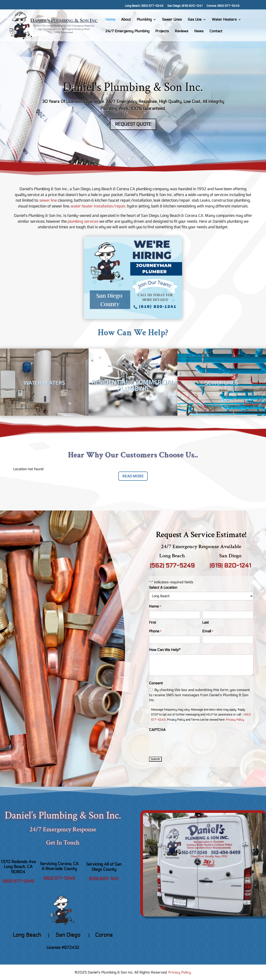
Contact (216, 31)
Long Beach (27, 935)
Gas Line (195, 20)
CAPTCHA (157, 730)
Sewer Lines (172, 20)
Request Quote (133, 125)
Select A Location (163, 587)
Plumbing (144, 20)
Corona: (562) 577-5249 (223, 6)
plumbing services (83, 221)
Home (110, 20)
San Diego (69, 935)
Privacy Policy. (180, 972)
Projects (162, 31)
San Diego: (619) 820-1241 (185, 6)
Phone (155, 631)
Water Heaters (224, 20)
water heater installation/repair (98, 206)
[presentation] (183, 743)
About (126, 20)
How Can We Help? (165, 650)
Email (208, 631)
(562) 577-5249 (172, 566)
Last (206, 622)
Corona (104, 935)
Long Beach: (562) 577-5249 (144, 6)
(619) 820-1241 (230, 566)
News (199, 31)
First (153, 622)
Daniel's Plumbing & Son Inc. (133, 88)
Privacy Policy (235, 720)
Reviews (182, 31)
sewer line (48, 200)
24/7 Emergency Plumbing (127, 31)
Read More (133, 476)
